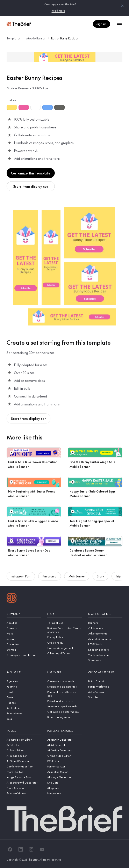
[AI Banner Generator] (64, 740)
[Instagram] (31, 849)
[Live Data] (64, 783)
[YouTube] (42, 849)
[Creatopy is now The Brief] (24, 655)
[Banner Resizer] (64, 766)
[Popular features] (64, 731)
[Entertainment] (24, 713)
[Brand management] (64, 717)
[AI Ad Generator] (64, 745)
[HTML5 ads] (105, 644)
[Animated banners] (105, 639)
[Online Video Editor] (64, 756)
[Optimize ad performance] (64, 712)
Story (100, 577)
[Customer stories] (105, 672)
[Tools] (24, 731)
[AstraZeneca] (105, 692)
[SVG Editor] (24, 745)
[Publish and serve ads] (64, 701)
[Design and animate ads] (64, 687)
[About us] (24, 623)
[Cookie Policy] (64, 643)
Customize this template (31, 173)
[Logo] (12, 598)
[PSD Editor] (64, 761)
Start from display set (31, 186)
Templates (14, 38)
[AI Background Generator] (24, 783)
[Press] (24, 633)
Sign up (102, 24)
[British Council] (105, 681)
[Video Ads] (105, 660)
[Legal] (64, 614)
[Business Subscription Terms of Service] (64, 630)
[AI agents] (64, 788)
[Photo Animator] (24, 788)
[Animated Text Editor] (24, 740)
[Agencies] (24, 681)
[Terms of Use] (64, 623)
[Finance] (24, 703)
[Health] (24, 692)
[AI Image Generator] (64, 777)
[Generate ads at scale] (64, 681)
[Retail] (24, 719)
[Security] (24, 639)
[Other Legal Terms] (64, 653)
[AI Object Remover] (24, 761)
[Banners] (105, 623)
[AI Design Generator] (64, 750)
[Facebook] (10, 849)
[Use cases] (64, 672)
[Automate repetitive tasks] (64, 706)
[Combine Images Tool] (24, 766)
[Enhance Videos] (24, 793)
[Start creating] (105, 614)
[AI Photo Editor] (24, 750)
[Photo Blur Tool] (24, 772)
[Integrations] (64, 793)
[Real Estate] (24, 708)
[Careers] (24, 628)
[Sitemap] (24, 650)
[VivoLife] (105, 697)
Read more (58, 11)
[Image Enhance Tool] (24, 777)
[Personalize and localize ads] (64, 694)
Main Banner (77, 577)
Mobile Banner (36, 38)
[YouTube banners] (105, 655)
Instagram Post (21, 577)
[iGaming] (24, 687)
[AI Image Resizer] (24, 756)
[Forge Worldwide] (105, 687)
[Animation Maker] (64, 772)
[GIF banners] (105, 628)
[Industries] (24, 672)
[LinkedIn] (21, 849)
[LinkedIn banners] (105, 650)
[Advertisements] (105, 633)
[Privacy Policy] (64, 637)
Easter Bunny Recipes (65, 38)
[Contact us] (24, 644)
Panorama (49, 577)
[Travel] (24, 697)
